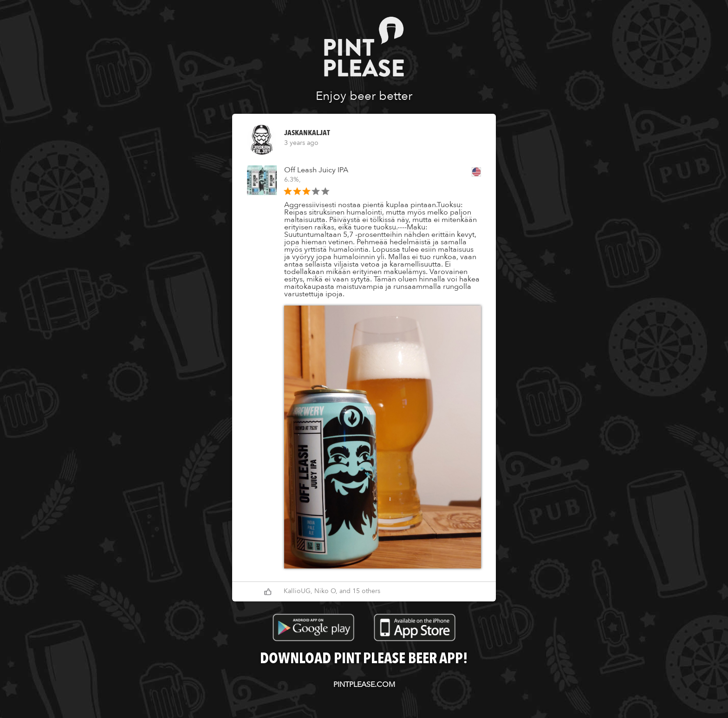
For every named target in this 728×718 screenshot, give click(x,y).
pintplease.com (364, 685)
